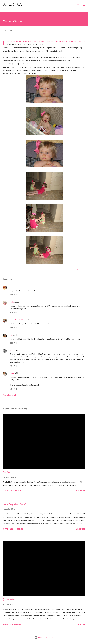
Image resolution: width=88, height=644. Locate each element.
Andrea (13, 350)
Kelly (12, 302)
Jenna (12, 373)
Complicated (9, 599)
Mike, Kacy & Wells (17, 320)
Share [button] (80, 270)
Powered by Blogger (44, 637)
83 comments (16, 624)
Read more (80, 491)
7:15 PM (13, 312)
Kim (11, 335)
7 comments (16, 491)
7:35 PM (13, 328)
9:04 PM (13, 366)
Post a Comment (9, 395)
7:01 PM (13, 295)
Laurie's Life (12, 5)
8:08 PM (13, 343)
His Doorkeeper (16, 287)
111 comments (17, 529)
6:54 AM (13, 389)
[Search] (78, 4)
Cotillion (7, 472)
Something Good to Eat (14, 504)
